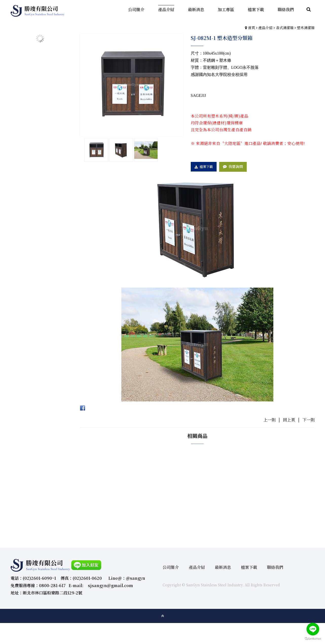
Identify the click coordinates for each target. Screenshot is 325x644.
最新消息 (223, 567)
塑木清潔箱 (306, 28)
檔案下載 (206, 167)
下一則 (309, 420)
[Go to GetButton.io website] (313, 639)
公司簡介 (171, 567)
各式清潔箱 (285, 28)
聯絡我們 (275, 567)
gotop (163, 616)
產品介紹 (265, 28)
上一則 (270, 420)
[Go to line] (313, 629)
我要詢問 (236, 166)
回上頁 (289, 420)
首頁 (252, 28)
